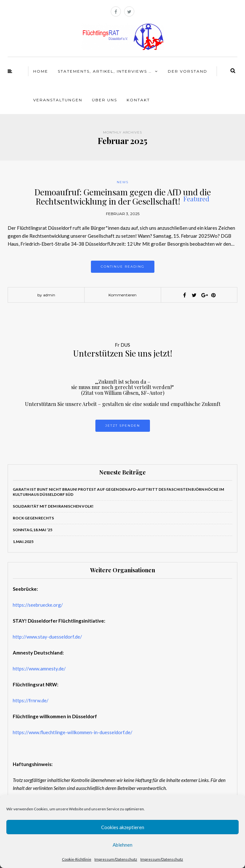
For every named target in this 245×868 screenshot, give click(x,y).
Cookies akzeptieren (123, 827)
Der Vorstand (188, 71)
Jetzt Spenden (123, 426)
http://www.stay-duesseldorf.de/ (47, 637)
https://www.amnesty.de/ (39, 669)
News (122, 182)
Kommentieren (122, 295)
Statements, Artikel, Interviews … (105, 71)
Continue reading (123, 267)
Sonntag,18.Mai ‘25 (33, 530)
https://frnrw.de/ (31, 700)
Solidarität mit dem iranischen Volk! (53, 506)
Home (41, 71)
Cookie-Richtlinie (77, 859)
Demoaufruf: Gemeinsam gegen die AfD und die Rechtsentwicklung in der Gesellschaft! (123, 197)
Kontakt (138, 100)
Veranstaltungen (58, 100)
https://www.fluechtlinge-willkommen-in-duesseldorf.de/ (73, 732)
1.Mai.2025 (23, 542)
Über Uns (104, 100)
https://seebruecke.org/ (38, 605)
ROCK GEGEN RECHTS (33, 518)
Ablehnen (122, 845)
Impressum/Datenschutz (116, 859)
